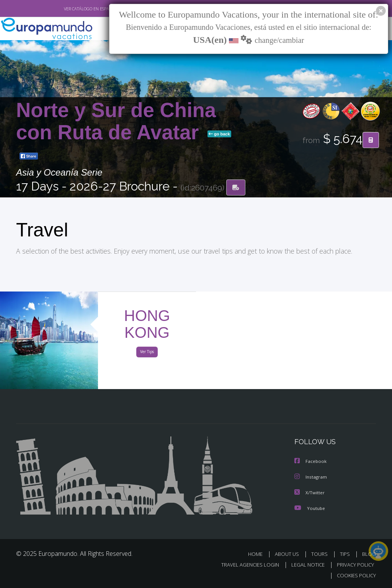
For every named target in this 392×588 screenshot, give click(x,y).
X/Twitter (310, 493)
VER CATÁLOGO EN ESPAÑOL (73, 9)
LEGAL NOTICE (304, 564)
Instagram (311, 477)
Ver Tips (147, 353)
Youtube (310, 508)
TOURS (321, 554)
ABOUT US (289, 554)
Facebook (311, 462)
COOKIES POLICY (355, 575)
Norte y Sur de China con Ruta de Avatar (116, 121)
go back (219, 134)
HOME (258, 554)
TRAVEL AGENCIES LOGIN (244, 564)
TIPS (346, 554)
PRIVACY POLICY (354, 564)
